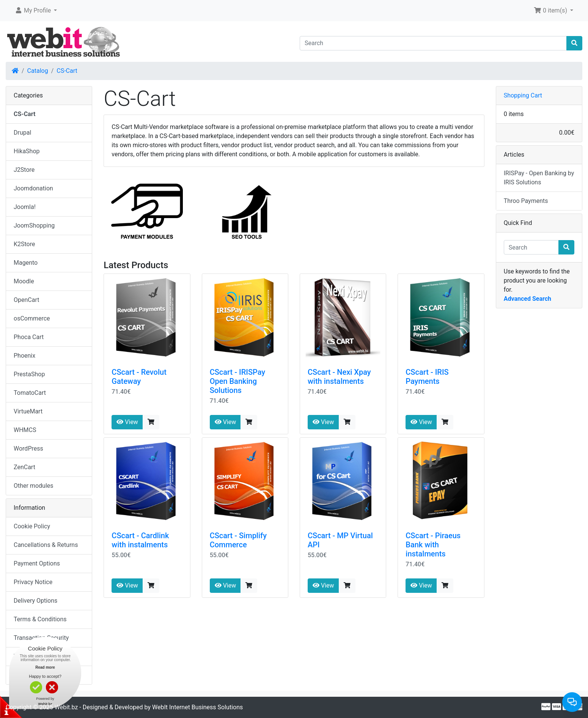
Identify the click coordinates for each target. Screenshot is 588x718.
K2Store (24, 244)
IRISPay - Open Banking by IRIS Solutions (539, 178)
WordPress (28, 449)
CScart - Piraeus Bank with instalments (433, 545)
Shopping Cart (523, 95)
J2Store (24, 170)
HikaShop (27, 151)
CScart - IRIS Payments (427, 377)
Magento (26, 263)
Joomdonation (33, 188)
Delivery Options (35, 601)
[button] (36, 11)
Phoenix (24, 356)
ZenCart (24, 467)
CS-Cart (67, 71)
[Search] (433, 43)
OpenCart (26, 300)
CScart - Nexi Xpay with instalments (339, 377)
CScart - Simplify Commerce (238, 540)
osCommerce (32, 318)
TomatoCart (30, 393)
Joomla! (25, 207)
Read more (45, 667)
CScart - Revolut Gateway (139, 377)
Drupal (22, 133)
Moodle (24, 281)
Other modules (34, 486)
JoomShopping (34, 225)
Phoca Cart (29, 337)
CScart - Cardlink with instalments (140, 540)
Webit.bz (66, 707)
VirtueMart (28, 411)
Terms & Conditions (40, 619)
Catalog (38, 71)
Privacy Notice (33, 582)
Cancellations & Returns (46, 545)
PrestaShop (29, 374)
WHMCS (25, 430)
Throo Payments (526, 201)
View (127, 422)
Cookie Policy (32, 526)
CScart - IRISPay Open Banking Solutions (237, 381)
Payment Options (37, 563)
